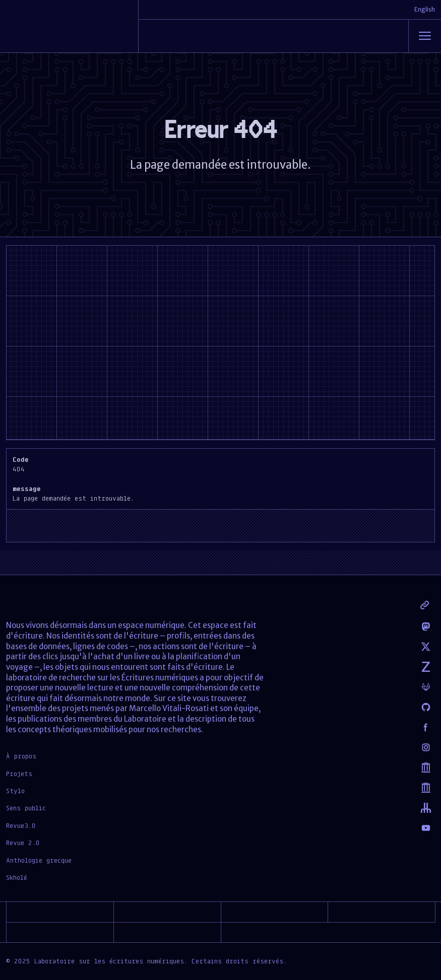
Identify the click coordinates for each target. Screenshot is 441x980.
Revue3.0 (21, 825)
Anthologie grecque (39, 860)
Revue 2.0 (23, 843)
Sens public (26, 808)
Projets (19, 774)
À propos (21, 756)
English (425, 9)
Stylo (15, 791)
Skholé (17, 877)
